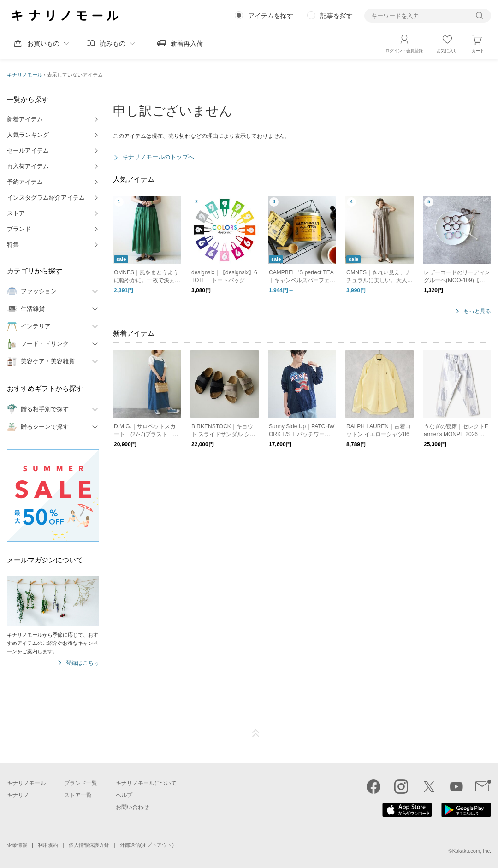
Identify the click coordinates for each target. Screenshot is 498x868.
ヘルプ (124, 795)
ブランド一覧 (81, 783)
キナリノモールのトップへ (158, 157)
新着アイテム (25, 119)
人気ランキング (28, 135)
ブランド (19, 229)
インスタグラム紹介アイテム (46, 198)
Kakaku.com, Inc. (472, 851)
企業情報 (17, 845)
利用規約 (48, 845)
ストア (16, 213)
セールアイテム (28, 151)
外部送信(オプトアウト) (147, 845)
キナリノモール (25, 75)
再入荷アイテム (28, 166)
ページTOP (256, 733)
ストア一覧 (78, 795)
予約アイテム (25, 182)
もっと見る (477, 311)
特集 (13, 245)
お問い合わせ (132, 807)
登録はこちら (83, 663)
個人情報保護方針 (89, 845)
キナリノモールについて (146, 783)
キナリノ (18, 795)
